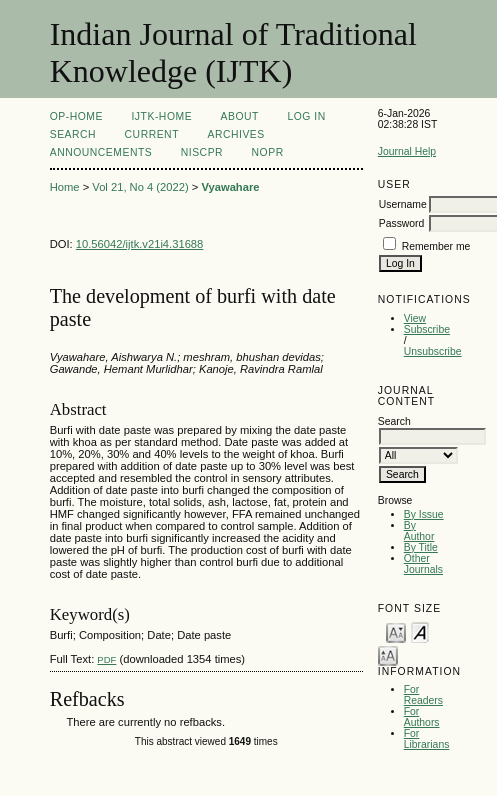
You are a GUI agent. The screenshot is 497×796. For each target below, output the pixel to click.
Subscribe (427, 329)
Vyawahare (230, 187)
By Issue (424, 514)
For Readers (423, 695)
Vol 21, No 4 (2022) (140, 187)
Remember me (436, 246)
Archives (235, 134)
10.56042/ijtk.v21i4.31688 (140, 244)
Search (73, 134)
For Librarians (427, 739)
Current (152, 134)
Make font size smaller (396, 631)
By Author (419, 531)
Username (403, 204)
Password (402, 223)
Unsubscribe (433, 351)
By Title (421, 547)
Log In (306, 116)
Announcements (101, 152)
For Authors (422, 717)
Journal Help (407, 151)
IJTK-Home (161, 116)
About (240, 116)
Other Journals (423, 564)
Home (65, 187)
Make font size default (420, 631)
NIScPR (202, 152)
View (415, 318)
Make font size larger (388, 654)
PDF (106, 659)
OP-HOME (76, 116)
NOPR (268, 152)
